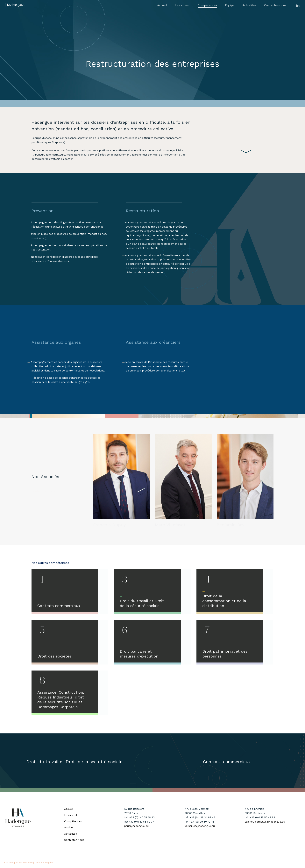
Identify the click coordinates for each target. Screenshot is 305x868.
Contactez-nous (74, 840)
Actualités (71, 834)
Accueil (69, 809)
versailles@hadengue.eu (200, 826)
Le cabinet (71, 815)
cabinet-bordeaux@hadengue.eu (265, 822)
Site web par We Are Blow (18, 863)
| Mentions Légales (43, 863)
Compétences (73, 821)
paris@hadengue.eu (136, 826)
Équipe (68, 828)
